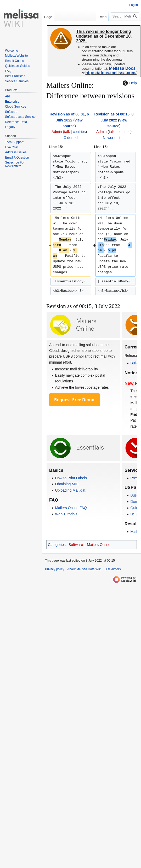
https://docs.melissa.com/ (111, 73)
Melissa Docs (122, 68)
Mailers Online (98, 545)
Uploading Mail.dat (70, 490)
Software (76, 545)
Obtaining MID (67, 484)
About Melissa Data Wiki (84, 569)
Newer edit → (114, 138)
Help (129, 83)
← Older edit (69, 138)
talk (67, 132)
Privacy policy (55, 569)
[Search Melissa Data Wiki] (125, 16)
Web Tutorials (66, 514)
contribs (79, 132)
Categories (57, 545)
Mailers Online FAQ (71, 508)
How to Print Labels (71, 478)
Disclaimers (112, 569)
